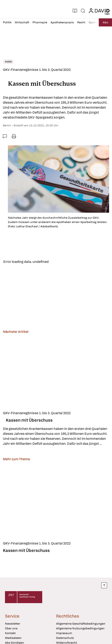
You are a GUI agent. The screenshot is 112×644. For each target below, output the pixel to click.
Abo (105, 22)
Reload (57, 262)
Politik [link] (8, 62)
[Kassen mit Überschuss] (56, 372)
